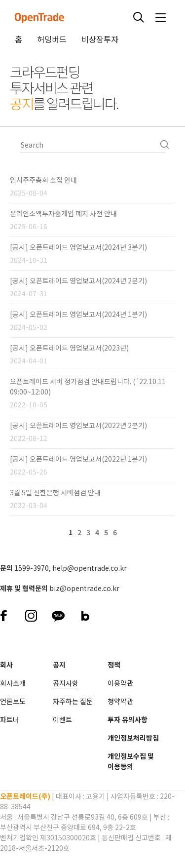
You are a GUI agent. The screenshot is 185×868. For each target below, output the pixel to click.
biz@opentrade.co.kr (84, 588)
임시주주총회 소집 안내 (43, 180)
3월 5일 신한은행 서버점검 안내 (55, 492)
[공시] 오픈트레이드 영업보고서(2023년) (69, 348)
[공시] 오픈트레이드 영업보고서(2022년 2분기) (78, 425)
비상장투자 (100, 39)
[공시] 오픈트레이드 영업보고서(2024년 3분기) (78, 247)
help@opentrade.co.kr (90, 568)
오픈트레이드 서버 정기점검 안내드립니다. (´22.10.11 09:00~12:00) (88, 386)
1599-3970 (32, 568)
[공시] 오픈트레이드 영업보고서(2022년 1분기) (78, 459)
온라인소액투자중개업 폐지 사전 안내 (63, 213)
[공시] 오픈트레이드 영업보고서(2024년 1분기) (78, 314)
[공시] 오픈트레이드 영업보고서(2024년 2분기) (78, 280)
